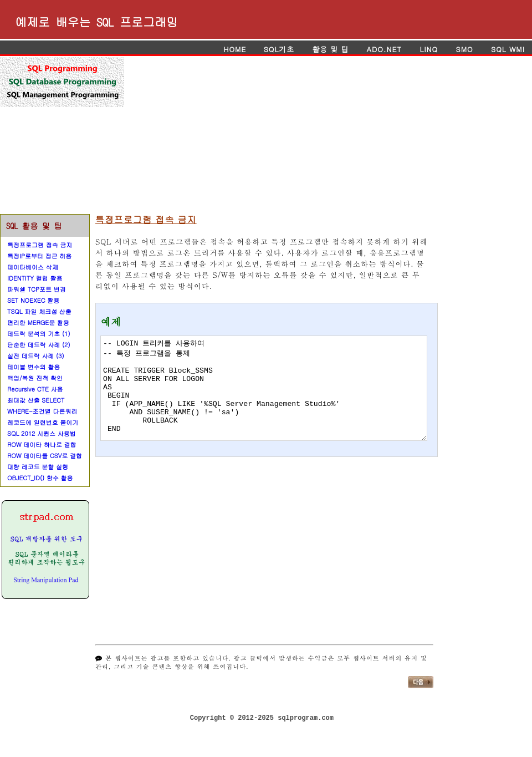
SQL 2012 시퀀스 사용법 (42, 433)
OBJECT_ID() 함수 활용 (40, 478)
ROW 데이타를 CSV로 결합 (45, 456)
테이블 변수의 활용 (34, 367)
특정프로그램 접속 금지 (40, 245)
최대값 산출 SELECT (36, 400)
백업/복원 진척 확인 (35, 378)
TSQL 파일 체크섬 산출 (39, 311)
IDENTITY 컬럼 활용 (35, 278)
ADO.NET (384, 49)
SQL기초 (279, 49)
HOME (236, 49)
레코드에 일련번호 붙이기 (43, 422)
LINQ (429, 49)
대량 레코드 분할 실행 (38, 467)
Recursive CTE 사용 (35, 389)
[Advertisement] (277, 135)
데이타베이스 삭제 (33, 267)
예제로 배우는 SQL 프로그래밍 (96, 22)
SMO (464, 49)
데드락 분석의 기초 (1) (39, 334)
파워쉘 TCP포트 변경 (37, 289)
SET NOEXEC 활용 (33, 300)
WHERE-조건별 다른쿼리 (42, 411)
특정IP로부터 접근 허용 (39, 256)
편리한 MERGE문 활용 (38, 322)
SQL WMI (508, 49)
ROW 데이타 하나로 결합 (42, 444)
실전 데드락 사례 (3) (36, 356)
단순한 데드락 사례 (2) (39, 345)
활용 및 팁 (330, 49)
